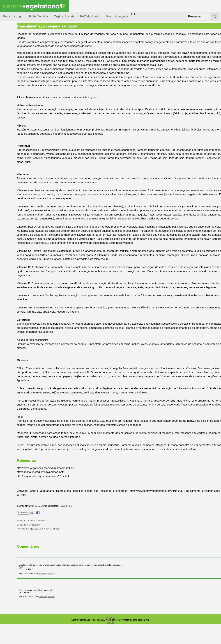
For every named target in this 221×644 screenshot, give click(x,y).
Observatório (15, 100)
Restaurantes (19, 193)
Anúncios (17, 145)
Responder (62, 594)
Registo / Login (13, 16)
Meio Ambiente (16, 86)
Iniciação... (14, 79)
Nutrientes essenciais (55, 541)
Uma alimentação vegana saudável (66, 26)
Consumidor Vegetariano (14, 63)
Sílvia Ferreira (72, 549)
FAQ (14, 233)
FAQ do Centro (90, 16)
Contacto (110, 638)
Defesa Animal (16, 72)
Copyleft (110, 643)
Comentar (43, 533)
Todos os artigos (21, 239)
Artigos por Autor (55, 549)
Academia (18, 161)
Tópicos (8, 45)
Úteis (6, 183)
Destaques (9, 332)
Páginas (8, 123)
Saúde (11, 114)
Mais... (7, 223)
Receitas (17, 139)
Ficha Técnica (38, 16)
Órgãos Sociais (64, 16)
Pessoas (12, 107)
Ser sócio (17, 276)
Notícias (12, 93)
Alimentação (15, 54)
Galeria (16, 166)
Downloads (18, 245)
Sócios (7, 265)
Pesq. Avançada (117, 16)
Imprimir (70, 594)
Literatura (17, 172)
